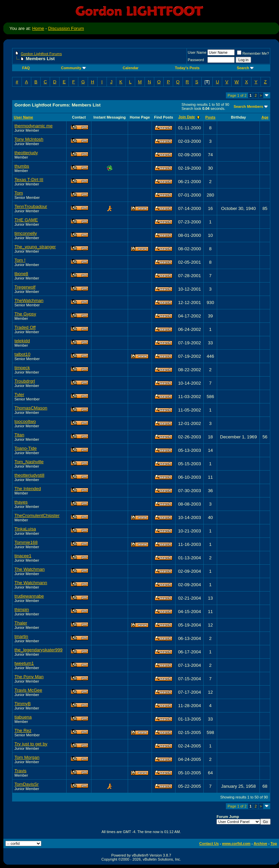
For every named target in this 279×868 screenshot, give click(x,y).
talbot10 (22, 354)
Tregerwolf (25, 287)
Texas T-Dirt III (29, 180)
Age (265, 117)
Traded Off (25, 327)
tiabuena (23, 717)
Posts (210, 117)
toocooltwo (25, 421)
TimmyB (23, 704)
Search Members (248, 106)
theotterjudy (26, 153)
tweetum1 (24, 663)
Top (274, 843)
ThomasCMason (31, 408)
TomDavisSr (27, 784)
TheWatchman (29, 300)
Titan (19, 435)
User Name (197, 52)
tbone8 (21, 274)
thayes (21, 502)
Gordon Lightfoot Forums (41, 54)
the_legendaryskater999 (38, 650)
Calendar (131, 68)
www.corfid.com (236, 843)
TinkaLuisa (25, 529)
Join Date (187, 117)
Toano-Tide (26, 448)
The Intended (28, 489)
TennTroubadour (31, 206)
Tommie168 (26, 542)
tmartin (21, 636)
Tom (19, 193)
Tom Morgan (27, 757)
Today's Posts (187, 68)
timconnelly (26, 233)
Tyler (19, 395)
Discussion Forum (66, 28)
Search (245, 68)
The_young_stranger (35, 247)
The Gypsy (25, 314)
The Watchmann (31, 583)
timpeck (22, 368)
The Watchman (30, 569)
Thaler (21, 623)
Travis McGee (28, 690)
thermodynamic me (33, 126)
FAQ (26, 68)
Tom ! (20, 260)
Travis (21, 771)
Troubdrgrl (25, 381)
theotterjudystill (29, 475)
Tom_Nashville (29, 462)
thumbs (22, 166)
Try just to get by (31, 744)
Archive (261, 843)
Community (73, 68)
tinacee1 (23, 556)
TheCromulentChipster (37, 515)
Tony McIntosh (29, 139)
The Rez (23, 730)
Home (38, 28)
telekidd (22, 341)
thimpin (22, 610)
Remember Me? (253, 53)
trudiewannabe (29, 596)
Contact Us (209, 843)
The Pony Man (29, 677)
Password (196, 60)
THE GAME (26, 220)
